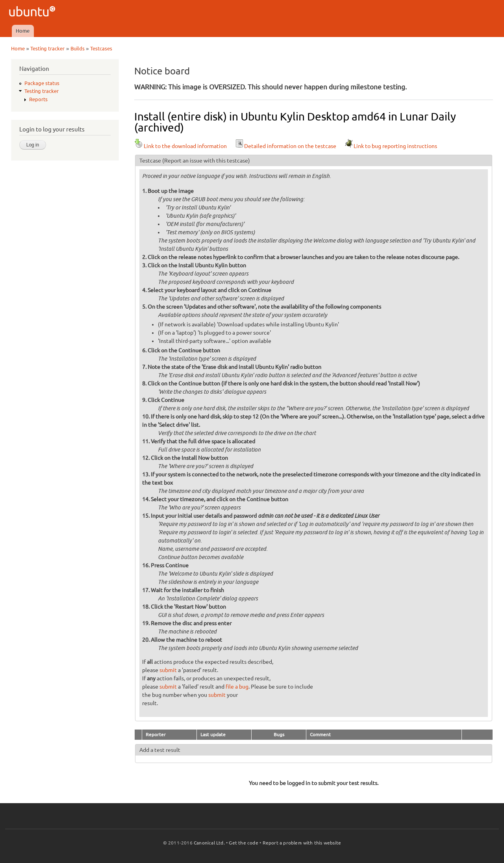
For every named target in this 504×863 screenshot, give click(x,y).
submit (168, 670)
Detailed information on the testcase (285, 146)
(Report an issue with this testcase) (206, 161)
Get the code (243, 843)
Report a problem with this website (302, 843)
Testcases (101, 48)
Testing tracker (47, 48)
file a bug (237, 687)
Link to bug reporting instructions (391, 146)
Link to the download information (181, 146)
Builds (78, 48)
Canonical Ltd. (209, 843)
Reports (38, 99)
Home (23, 31)
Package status (42, 83)
